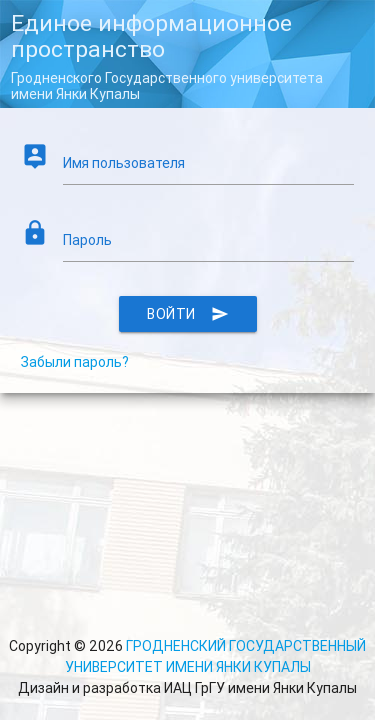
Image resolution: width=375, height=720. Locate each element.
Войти (188, 328)
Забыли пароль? (86, 377)
